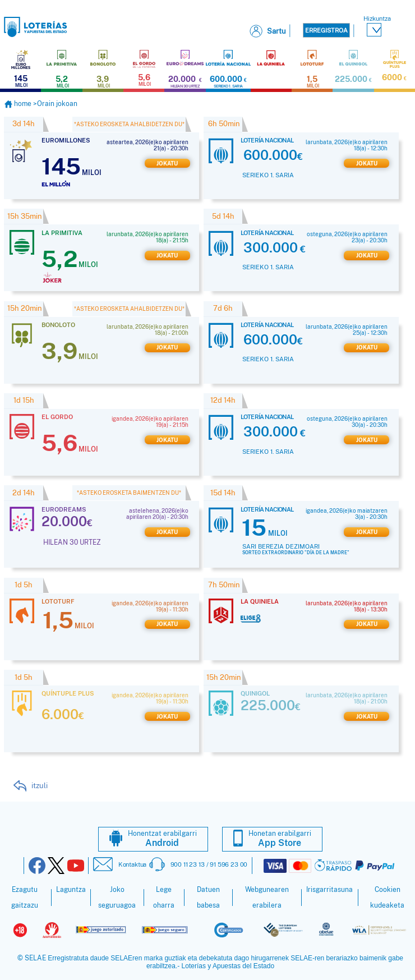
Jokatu (167, 162)
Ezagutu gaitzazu (25, 896)
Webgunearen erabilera (267, 896)
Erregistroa (326, 30)
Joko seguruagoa (117, 896)
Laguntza (71, 889)
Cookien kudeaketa (387, 896)
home (19, 103)
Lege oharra (164, 896)
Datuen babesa (208, 896)
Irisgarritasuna (329, 889)
